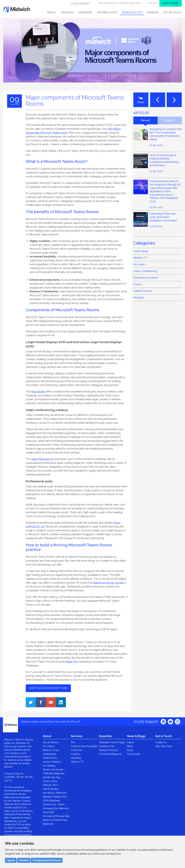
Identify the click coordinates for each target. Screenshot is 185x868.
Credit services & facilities (84, 746)
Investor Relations (52, 762)
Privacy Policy (50, 781)
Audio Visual (141, 251)
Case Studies (134, 754)
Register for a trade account (120, 3)
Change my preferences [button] (47, 860)
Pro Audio (139, 264)
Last (158, 100)
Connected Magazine (110, 754)
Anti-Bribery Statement (55, 793)
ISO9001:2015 (50, 758)
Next (174, 100)
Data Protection (51, 789)
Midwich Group (51, 750)
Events (137, 284)
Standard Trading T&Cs (55, 797)
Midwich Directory (109, 750)
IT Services (77, 750)
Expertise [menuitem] (85, 12)
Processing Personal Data (56, 816)
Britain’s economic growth (109, 583)
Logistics (76, 754)
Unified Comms (143, 291)
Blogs (130, 750)
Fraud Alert (49, 812)
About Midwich (51, 742)
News (130, 746)
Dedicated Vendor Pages (112, 742)
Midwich (17, 9)
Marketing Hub (107, 746)
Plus (73, 742)
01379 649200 (80, 3)
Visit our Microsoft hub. (48, 688)
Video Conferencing (145, 271)
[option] (93, 54)
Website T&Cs (50, 785)
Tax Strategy (49, 766)
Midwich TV (140, 258)
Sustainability (50, 754)
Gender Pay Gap (52, 777)
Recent (145, 120)
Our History (49, 746)
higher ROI (71, 662)
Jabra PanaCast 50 (42, 459)
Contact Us (161, 742)
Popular (170, 120)
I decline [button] (24, 860)
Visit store (171, 3)
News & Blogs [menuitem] (132, 12)
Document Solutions (146, 278)
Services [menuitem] (67, 12)
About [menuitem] (52, 12)
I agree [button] (11, 860)
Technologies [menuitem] (107, 12)
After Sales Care (163, 746)
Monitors (139, 298)
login (152, 3)
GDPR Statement (51, 801)
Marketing (76, 758)
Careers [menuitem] (153, 12)
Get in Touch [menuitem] (172, 12)
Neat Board (38, 392)
